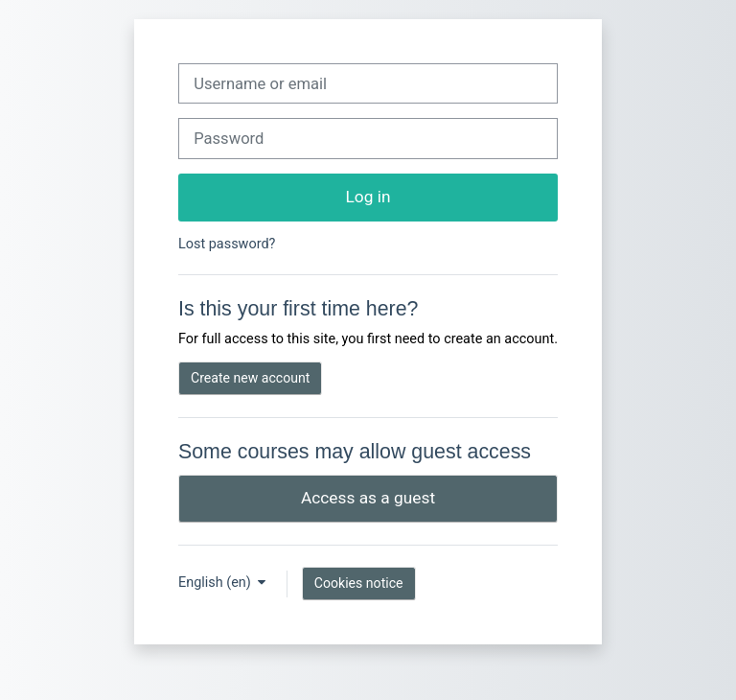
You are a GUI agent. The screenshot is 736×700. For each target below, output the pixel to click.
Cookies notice (359, 583)
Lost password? (227, 244)
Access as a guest (368, 498)
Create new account (250, 378)
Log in (368, 197)
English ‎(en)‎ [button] (216, 583)
